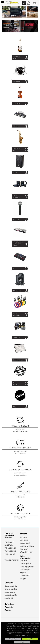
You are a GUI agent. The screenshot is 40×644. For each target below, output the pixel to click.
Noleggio (23, 579)
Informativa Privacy (26, 552)
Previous (4, 14)
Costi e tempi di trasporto (25, 571)
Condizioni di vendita (27, 546)
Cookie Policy (25, 635)
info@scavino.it (10, 554)
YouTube (9, 607)
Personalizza (13, 639)
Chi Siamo (23, 537)
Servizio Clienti (25, 543)
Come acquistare (26, 564)
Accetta (30, 639)
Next (36, 14)
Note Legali (24, 549)
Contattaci (23, 561)
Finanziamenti (25, 576)
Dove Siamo (24, 540)
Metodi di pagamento (27, 567)
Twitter (8, 610)
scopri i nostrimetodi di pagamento (20, 430)
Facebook (9, 604)
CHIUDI (22, 642)
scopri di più (9, 598)
